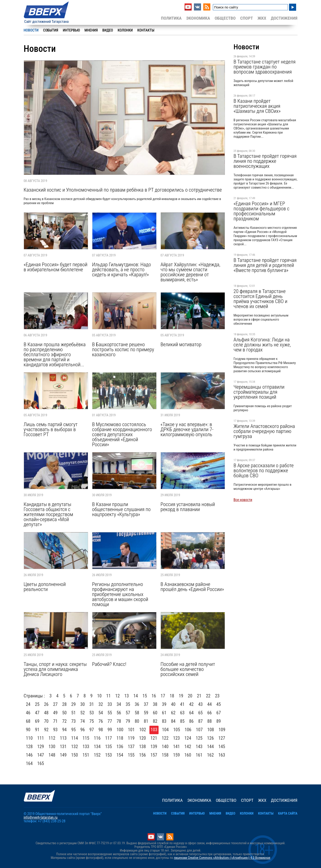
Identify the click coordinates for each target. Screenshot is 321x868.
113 (63, 738)
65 (201, 713)
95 (73, 730)
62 (173, 713)
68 (28, 721)
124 (188, 738)
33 (110, 704)
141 (177, 747)
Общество (225, 18)
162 (211, 755)
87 (201, 721)
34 (119, 704)
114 (75, 738)
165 (41, 763)
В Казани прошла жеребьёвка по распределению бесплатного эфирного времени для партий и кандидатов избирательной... (55, 354)
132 (75, 747)
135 (109, 747)
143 (199, 747)
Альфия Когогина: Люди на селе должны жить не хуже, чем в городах (262, 345)
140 (165, 747)
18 (172, 696)
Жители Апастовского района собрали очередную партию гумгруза (264, 431)
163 (222, 755)
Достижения (284, 18)
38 (155, 704)
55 (110, 713)
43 (201, 704)
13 (127, 696)
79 (128, 721)
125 (199, 738)
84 (173, 721)
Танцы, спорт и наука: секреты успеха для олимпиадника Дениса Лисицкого (55, 669)
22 (208, 696)
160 (188, 755)
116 (97, 738)
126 (211, 738)
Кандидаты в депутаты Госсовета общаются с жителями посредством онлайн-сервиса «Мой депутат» (48, 514)
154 (120, 755)
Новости (31, 30)
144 (211, 747)
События (51, 30)
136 (120, 747)
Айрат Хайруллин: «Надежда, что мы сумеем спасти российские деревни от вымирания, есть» (191, 272)
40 (173, 704)
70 (46, 721)
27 (55, 704)
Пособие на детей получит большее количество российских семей (188, 669)
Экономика (198, 18)
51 (73, 713)
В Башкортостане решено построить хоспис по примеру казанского (123, 349)
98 (101, 730)
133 (86, 747)
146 (29, 755)
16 (154, 696)
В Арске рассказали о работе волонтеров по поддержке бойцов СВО (264, 470)
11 (108, 696)
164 (29, 763)
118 (120, 738)
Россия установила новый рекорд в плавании (188, 507)
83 (164, 721)
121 (154, 738)
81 (146, 721)
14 (136, 696)
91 (37, 730)
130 (52, 747)
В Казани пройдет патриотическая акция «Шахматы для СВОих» (257, 106)
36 (137, 704)
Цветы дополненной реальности (45, 587)
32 (101, 704)
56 (119, 713)
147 (41, 755)
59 (146, 713)
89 (219, 721)
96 (83, 730)
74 (83, 721)
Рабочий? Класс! (109, 664)
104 (165, 730)
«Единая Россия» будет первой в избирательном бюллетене (56, 267)
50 (65, 713)
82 (155, 721)
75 (92, 721)
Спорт (247, 18)
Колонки (125, 30)
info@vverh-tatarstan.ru (41, 817)
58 (137, 713)
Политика (171, 18)
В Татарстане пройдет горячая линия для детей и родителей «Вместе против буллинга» (265, 265)
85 (182, 721)
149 (63, 755)
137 (131, 747)
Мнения (91, 30)
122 (165, 738)
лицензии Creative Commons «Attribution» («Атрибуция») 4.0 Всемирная (222, 858)
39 (164, 704)
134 (97, 747)
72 (65, 721)
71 (55, 721)
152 (97, 755)
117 (109, 738)
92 (46, 730)
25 (37, 704)
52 (83, 713)
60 (155, 713)
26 (46, 704)
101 (131, 730)
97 (92, 730)
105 (177, 730)
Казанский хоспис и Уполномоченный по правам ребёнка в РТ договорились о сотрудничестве (123, 190)
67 (219, 713)
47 (37, 713)
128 (29, 747)
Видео (108, 30)
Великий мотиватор (181, 344)
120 (143, 738)
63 (182, 713)
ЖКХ (262, 18)
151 (86, 755)
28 (65, 704)
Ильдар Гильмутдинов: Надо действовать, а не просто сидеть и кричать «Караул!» (122, 269)
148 (52, 755)
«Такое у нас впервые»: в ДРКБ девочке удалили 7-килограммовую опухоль (187, 429)
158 (165, 755)
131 (63, 747)
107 (199, 730)
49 (55, 713)
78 (119, 721)
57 (128, 713)
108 (211, 730)
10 (99, 696)
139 (154, 747)
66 (210, 713)
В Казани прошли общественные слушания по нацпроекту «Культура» (121, 509)
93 (55, 730)
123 (177, 738)
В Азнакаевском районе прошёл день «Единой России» (192, 587)
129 (41, 747)
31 (92, 704)
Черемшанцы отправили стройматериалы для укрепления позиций (259, 392)
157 (154, 755)
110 (29, 738)
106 (188, 730)
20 (190, 696)
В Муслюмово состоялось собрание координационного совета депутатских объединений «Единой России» (122, 434)
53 (92, 713)
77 (110, 721)
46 (28, 713)
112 (52, 738)
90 (28, 730)
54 (101, 713)
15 (145, 696)
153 (109, 755)
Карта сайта (288, 814)
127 (222, 738)
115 (86, 738)
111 (41, 738)
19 (181, 696)
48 (46, 713)
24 (28, 704)
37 (146, 704)
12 (117, 696)
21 (199, 696)
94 (65, 730)
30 (83, 704)
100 (120, 730)
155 (131, 755)
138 (143, 747)
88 (210, 721)
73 (73, 721)
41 (182, 704)
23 (217, 696)
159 (177, 755)
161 (199, 755)
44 (210, 704)
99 (110, 730)
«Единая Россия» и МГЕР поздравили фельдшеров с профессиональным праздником (262, 211)
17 (163, 696)
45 (219, 704)
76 (101, 721)
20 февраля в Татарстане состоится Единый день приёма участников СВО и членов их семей (261, 299)
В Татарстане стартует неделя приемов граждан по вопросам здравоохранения (265, 67)
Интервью (71, 30)
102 (143, 730)
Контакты (146, 30)
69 (37, 721)
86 (191, 721)
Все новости (243, 500)
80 (137, 721)
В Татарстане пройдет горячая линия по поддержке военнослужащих (265, 161)
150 (75, 755)
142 (188, 747)
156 (143, 755)
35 (128, 704)
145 (222, 747)
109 (222, 730)
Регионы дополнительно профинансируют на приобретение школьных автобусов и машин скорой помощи (120, 594)
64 (191, 713)
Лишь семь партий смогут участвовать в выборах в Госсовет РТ (51, 429)
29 (73, 704)
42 (191, 704)
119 (131, 738)
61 (164, 713)
